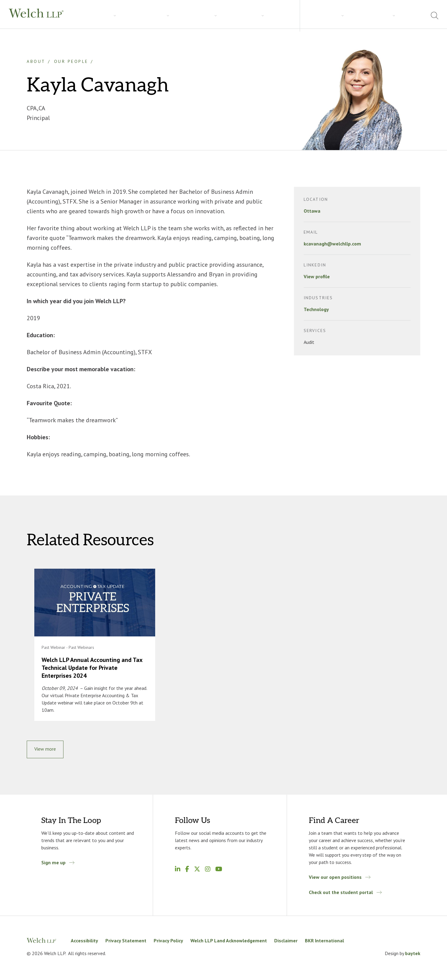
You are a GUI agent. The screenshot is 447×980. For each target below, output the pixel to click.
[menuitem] (415, 16)
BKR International (324, 943)
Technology (316, 309)
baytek (413, 956)
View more (45, 751)
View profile (317, 276)
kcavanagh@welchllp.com (332, 244)
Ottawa (312, 211)
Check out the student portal (341, 895)
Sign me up (53, 865)
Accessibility (84, 943)
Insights (151, 15)
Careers (179, 15)
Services (90, 15)
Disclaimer (286, 943)
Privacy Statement (126, 943)
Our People (71, 61)
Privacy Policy (168, 943)
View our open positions (335, 879)
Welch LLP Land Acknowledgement (229, 943)
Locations (391, 15)
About (364, 15)
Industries (120, 15)
